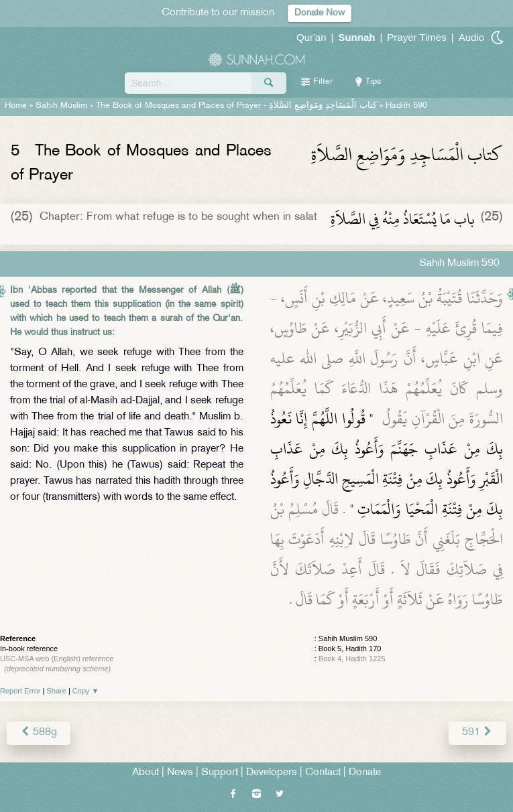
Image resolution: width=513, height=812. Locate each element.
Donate (365, 773)
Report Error (20, 691)
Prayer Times (416, 37)
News (180, 773)
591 (477, 733)
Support (220, 773)
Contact (323, 773)
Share (57, 691)
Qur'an (311, 37)
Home (16, 106)
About (146, 773)
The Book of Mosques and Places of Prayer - (236, 106)
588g (39, 733)
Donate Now (320, 13)
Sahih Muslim (61, 106)
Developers (272, 773)
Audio (471, 37)
